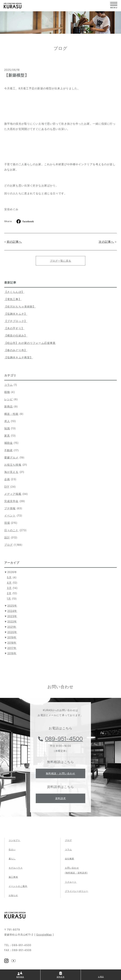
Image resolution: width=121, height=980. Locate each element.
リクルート (71, 882)
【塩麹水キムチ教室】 (18, 357)
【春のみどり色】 (16, 350)
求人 (7, 421)
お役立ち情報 (13, 465)
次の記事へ (106, 242)
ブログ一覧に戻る (61, 261)
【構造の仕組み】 (16, 336)
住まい (12, 849)
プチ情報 (10, 508)
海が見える (11, 472)
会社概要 (70, 859)
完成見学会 (11, 501)
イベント (10, 516)
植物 (7, 392)
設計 (7, 537)
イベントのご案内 (18, 886)
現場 (7, 523)
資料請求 (60, 798)
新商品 (8, 406)
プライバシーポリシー (77, 891)
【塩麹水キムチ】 (16, 314)
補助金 (8, 443)
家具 (7, 436)
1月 (9, 599)
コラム (8, 385)
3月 (9, 588)
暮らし (12, 859)
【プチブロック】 (16, 321)
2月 (9, 593)
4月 (9, 583)
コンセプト (15, 840)
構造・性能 (11, 414)
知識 (7, 428)
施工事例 (13, 877)
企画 (7, 479)
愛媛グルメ (11, 458)
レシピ (8, 399)
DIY (7, 487)
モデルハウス (16, 868)
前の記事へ (14, 242)
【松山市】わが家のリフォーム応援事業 (30, 343)
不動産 (8, 450)
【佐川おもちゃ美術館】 (20, 307)
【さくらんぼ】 (14, 292)
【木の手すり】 (14, 328)
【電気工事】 (13, 299)
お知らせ (13, 895)
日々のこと (11, 530)
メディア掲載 (13, 494)
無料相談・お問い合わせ (60, 773)
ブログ (8, 545)
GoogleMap (44, 935)
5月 (9, 577)
